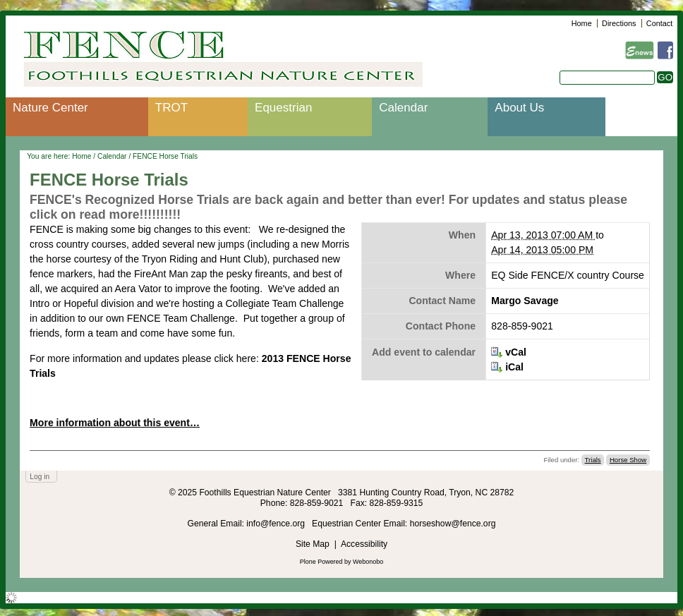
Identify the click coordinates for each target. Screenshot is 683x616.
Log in (40, 477)
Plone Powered (321, 562)
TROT (171, 108)
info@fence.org (277, 524)
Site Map (313, 544)
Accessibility (364, 544)
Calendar (403, 108)
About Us (519, 108)
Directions (619, 23)
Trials (593, 460)
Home (582, 23)
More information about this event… (115, 423)
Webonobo (368, 562)
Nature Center (50, 108)
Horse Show (628, 460)
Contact (659, 23)
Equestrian (283, 108)
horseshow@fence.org (453, 524)
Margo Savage (525, 301)
